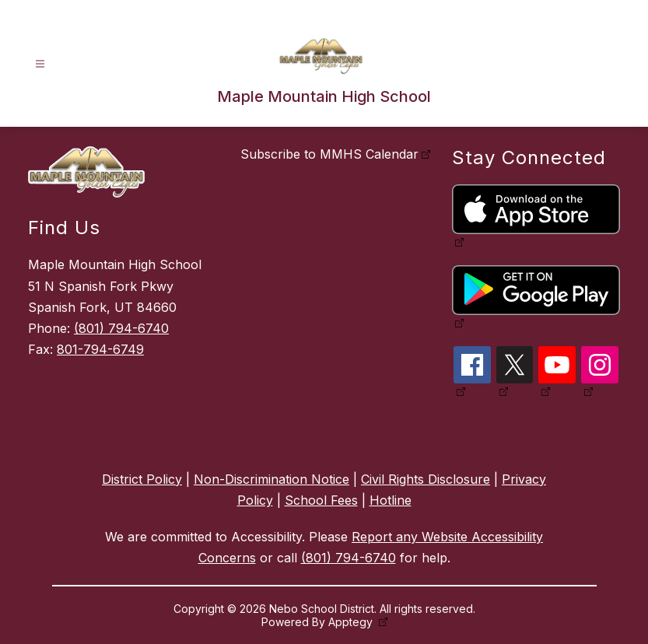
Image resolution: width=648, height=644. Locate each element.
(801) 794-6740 (121, 328)
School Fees (321, 500)
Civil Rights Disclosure (426, 479)
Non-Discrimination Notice (271, 479)
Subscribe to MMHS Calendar (329, 154)
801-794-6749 (100, 349)
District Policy (142, 479)
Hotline (391, 500)
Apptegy (352, 622)
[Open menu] (40, 64)
